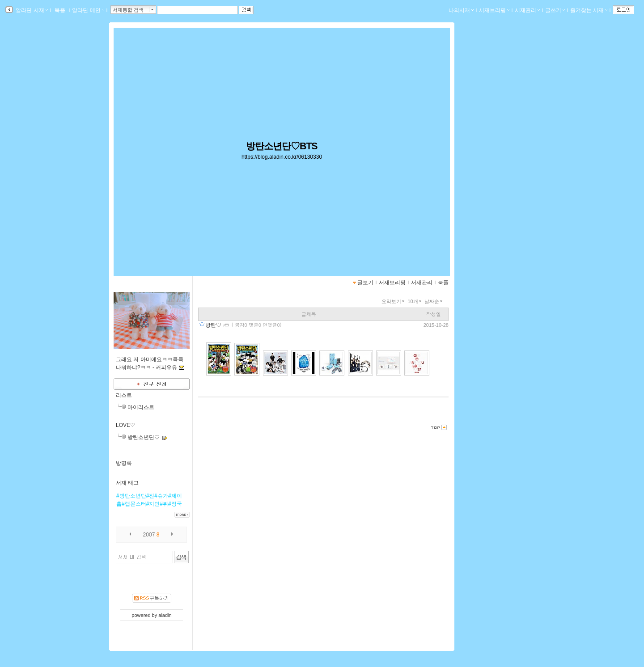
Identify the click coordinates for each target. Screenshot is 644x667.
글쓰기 (555, 10)
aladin (165, 615)
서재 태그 (127, 483)
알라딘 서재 (31, 10)
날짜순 (434, 301)
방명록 (124, 463)
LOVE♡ (125, 425)
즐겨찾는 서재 (589, 10)
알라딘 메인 (88, 10)
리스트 (124, 395)
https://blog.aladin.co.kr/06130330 (282, 157)
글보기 (365, 283)
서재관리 (527, 10)
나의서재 (461, 10)
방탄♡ (214, 325)
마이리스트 (141, 407)
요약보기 (394, 301)
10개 (415, 301)
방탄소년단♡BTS (282, 146)
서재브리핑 (494, 10)
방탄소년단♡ (144, 437)
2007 (149, 535)
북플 (60, 10)
